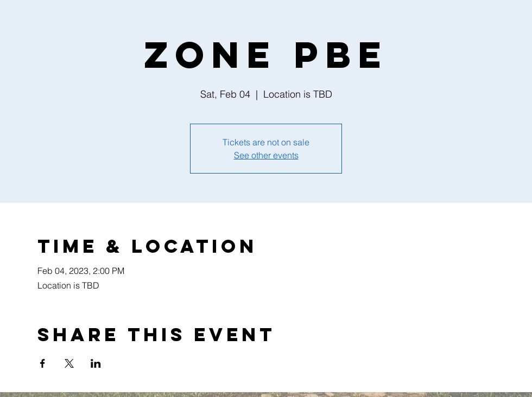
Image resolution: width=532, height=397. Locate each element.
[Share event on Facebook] (43, 363)
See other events (266, 155)
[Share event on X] (69, 363)
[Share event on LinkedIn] (96, 363)
